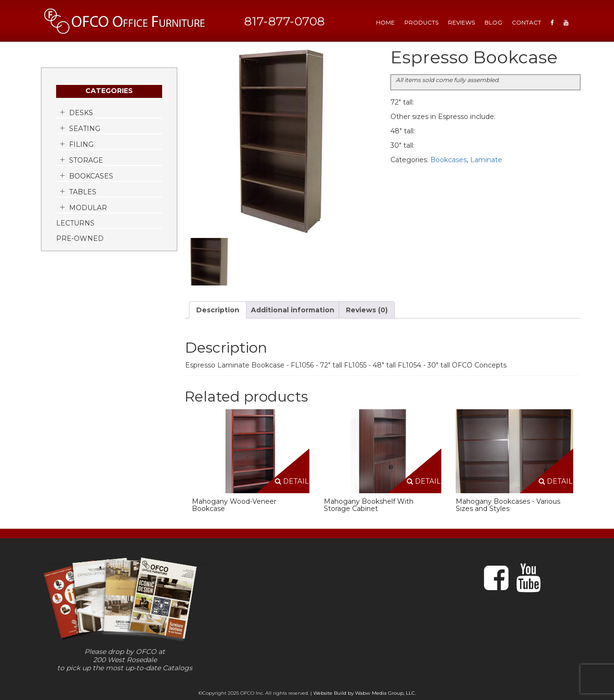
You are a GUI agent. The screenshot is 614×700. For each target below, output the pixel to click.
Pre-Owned (80, 238)
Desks (81, 113)
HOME (385, 22)
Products (421, 22)
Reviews (461, 22)
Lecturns (75, 223)
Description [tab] (218, 310)
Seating (85, 129)
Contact (526, 22)
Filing (81, 144)
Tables (83, 192)
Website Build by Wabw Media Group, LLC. (365, 693)
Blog (493, 22)
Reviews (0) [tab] (367, 310)
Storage (86, 160)
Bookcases (91, 176)
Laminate (486, 160)
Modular (88, 208)
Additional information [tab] (293, 310)
